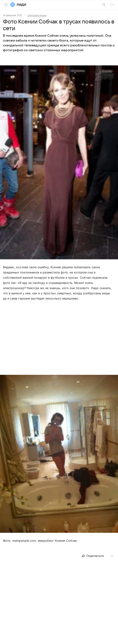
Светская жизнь (37, 15)
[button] (59, 163)
